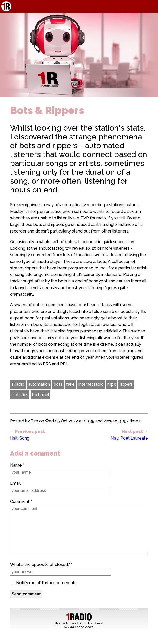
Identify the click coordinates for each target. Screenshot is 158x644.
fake (70, 384)
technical (41, 395)
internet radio (91, 384)
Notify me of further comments (44, 583)
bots (58, 384)
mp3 (112, 384)
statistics (20, 395)
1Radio (18, 384)
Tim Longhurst (92, 623)
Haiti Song (20, 438)
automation (39, 384)
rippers (126, 384)
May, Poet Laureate (129, 438)
